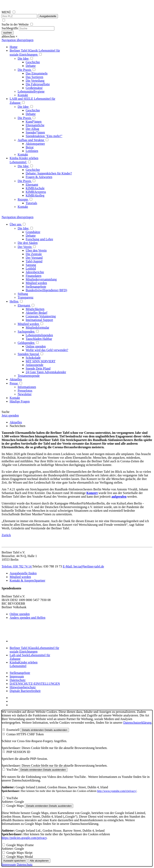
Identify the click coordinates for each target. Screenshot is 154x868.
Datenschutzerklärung (137, 723)
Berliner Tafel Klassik (34, 650)
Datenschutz (18, 680)
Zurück (6, 535)
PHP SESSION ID (18, 752)
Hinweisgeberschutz (23, 687)
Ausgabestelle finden (23, 573)
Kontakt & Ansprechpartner (27, 580)
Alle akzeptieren (39, 861)
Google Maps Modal (20, 857)
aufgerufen (119, 497)
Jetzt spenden (10, 415)
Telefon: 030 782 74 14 (17, 566)
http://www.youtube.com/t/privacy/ (117, 791)
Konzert (92, 493)
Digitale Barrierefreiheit (25, 691)
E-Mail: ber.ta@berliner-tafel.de (83, 566)
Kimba (24, 664)
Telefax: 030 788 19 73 (48, 566)
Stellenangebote (20, 673)
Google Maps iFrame (20, 845)
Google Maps (15, 806)
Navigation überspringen (18, 40)
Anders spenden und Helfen (27, 618)
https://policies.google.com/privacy (24, 838)
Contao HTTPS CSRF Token (25, 734)
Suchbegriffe (10, 28)
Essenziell (13, 730)
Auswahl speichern (14, 861)
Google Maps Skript (19, 853)
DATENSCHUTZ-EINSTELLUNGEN (35, 684)
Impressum (17, 676)
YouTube (12, 770)
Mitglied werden (20, 577)
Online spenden (20, 614)
